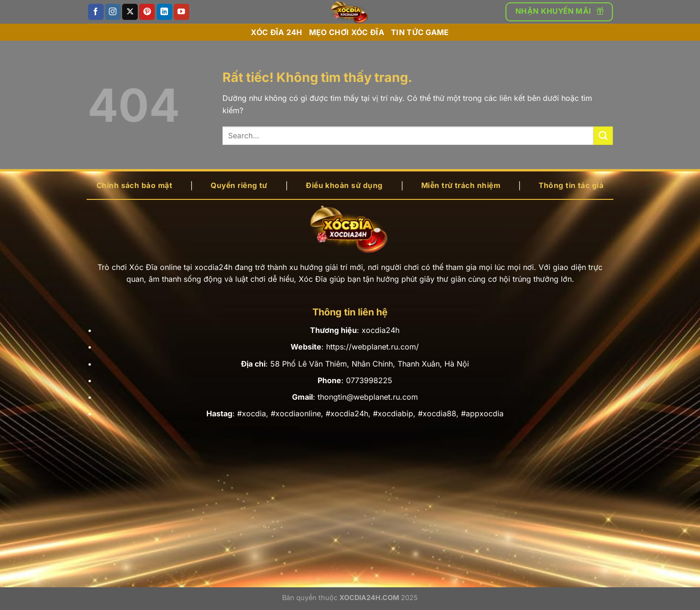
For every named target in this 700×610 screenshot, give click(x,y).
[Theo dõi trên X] (130, 12)
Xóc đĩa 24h (277, 32)
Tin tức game (420, 32)
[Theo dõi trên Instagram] (113, 12)
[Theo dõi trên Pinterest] (147, 12)
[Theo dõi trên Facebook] (96, 12)
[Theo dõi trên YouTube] (182, 12)
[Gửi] (603, 136)
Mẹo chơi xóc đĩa (347, 32)
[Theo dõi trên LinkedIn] (164, 12)
